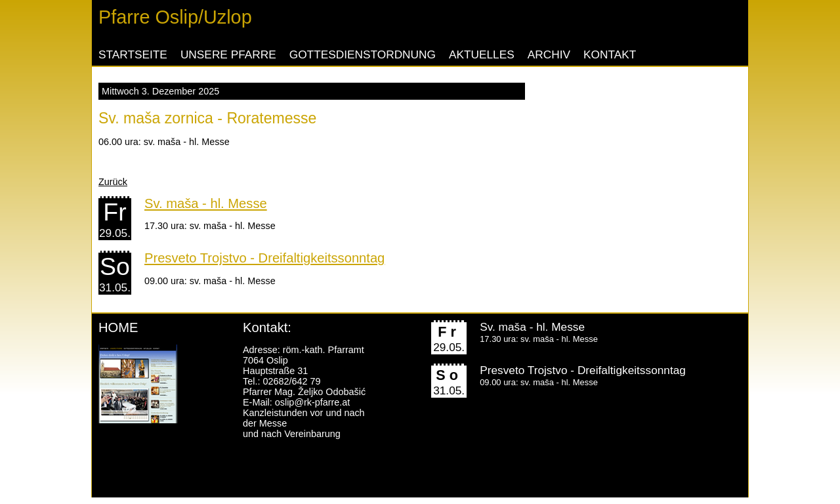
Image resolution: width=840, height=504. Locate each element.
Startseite (133, 54)
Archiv (549, 54)
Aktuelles (482, 54)
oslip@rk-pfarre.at (313, 402)
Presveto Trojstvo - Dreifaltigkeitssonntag (264, 258)
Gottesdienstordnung (363, 54)
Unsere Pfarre (228, 54)
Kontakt (610, 54)
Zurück (113, 182)
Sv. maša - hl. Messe (206, 203)
